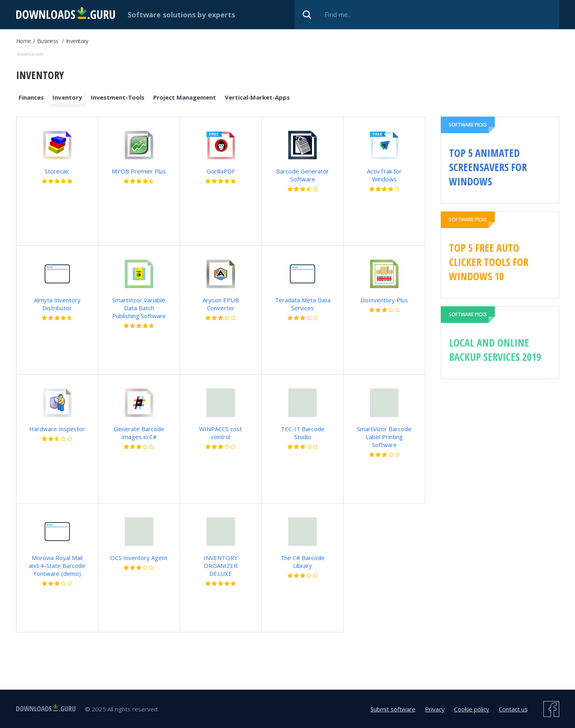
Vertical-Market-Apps (257, 97)
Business (48, 41)
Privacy (435, 709)
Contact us (513, 709)
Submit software (393, 709)
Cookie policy (472, 709)
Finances (31, 97)
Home (24, 41)
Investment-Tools (118, 97)
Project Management (185, 97)
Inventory (77, 41)
